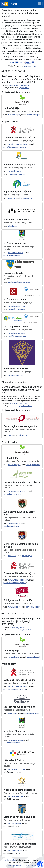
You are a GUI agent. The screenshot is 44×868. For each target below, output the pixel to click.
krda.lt (10, 435)
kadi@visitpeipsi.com (17, 336)
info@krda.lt (24, 435)
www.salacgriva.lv (15, 850)
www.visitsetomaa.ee (17, 306)
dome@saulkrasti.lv (32, 713)
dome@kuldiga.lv (33, 607)
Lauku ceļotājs (10, 860)
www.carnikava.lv (15, 823)
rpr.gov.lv (11, 198)
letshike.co (12, 226)
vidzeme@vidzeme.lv (18, 174)
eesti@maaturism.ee (12, 255)
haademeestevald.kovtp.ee (19, 282)
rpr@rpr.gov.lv (26, 198)
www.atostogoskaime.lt (17, 491)
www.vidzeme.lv (14, 171)
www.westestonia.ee (16, 769)
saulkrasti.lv (13, 713)
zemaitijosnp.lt (14, 523)
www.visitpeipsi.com (16, 333)
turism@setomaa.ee (17, 309)
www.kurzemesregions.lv (18, 144)
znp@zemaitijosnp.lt (12, 526)
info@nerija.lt (27, 556)
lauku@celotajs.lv (33, 115)
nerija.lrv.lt (12, 556)
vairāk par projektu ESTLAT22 (19, 628)
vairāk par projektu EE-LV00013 (19, 86)
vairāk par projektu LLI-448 (18, 404)
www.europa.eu (30, 66)
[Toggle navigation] (39, 4)
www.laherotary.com (16, 375)
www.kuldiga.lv (14, 607)
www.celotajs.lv (14, 115)
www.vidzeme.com (15, 796)
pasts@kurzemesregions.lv (15, 147)
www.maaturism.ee (15, 253)
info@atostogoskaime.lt (13, 494)
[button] (40, 864)
